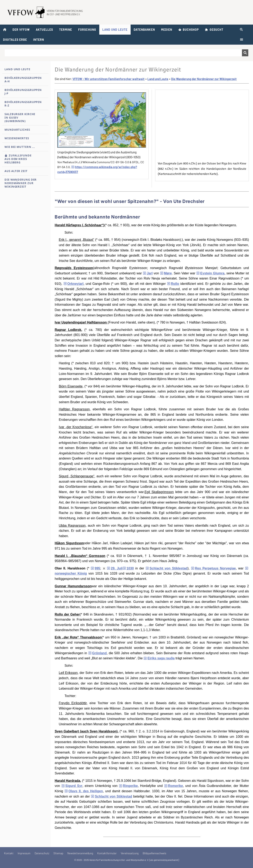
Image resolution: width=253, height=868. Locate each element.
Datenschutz (42, 853)
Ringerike (128, 786)
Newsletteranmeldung (80, 853)
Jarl (148, 273)
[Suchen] (123, 53)
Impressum (24, 853)
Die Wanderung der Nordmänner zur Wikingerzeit (204, 79)
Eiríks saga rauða (159, 658)
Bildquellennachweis (154, 853)
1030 (128, 568)
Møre (166, 273)
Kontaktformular (107, 853)
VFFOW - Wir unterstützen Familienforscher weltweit (108, 79)
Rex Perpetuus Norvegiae (213, 568)
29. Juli (115, 568)
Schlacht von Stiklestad (167, 568)
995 (95, 568)
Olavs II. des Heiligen (84, 791)
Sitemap (58, 853)
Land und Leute (158, 79)
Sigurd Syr (72, 786)
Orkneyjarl (73, 284)
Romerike (174, 786)
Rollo (173, 284)
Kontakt (9, 853)
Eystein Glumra (210, 273)
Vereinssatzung (130, 853)
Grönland (97, 653)
